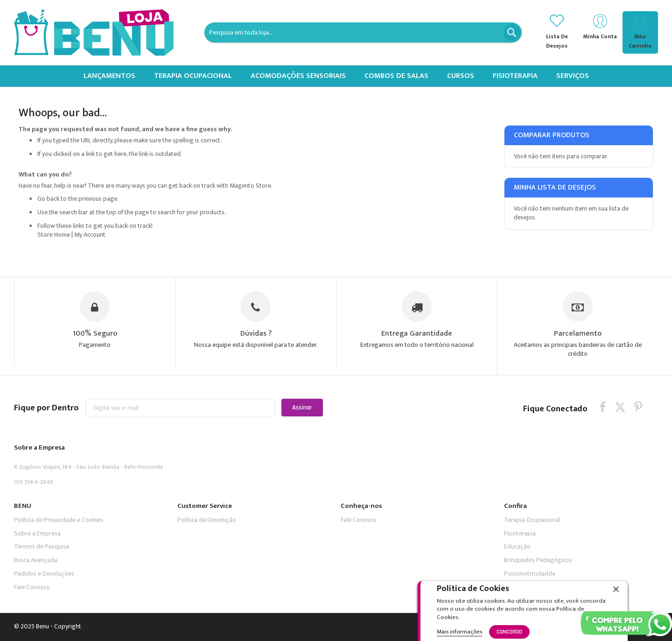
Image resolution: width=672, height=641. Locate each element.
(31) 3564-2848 (34, 482)
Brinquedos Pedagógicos (538, 560)
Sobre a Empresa (37, 533)
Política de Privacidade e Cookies (59, 520)
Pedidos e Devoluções (44, 574)
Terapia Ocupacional (532, 520)
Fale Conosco (32, 587)
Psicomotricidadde (530, 574)
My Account (90, 235)
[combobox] (363, 32)
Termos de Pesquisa (42, 547)
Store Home (54, 235)
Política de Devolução (207, 520)
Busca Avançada (36, 560)
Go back (48, 199)
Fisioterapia (520, 533)
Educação (517, 547)
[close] (616, 589)
